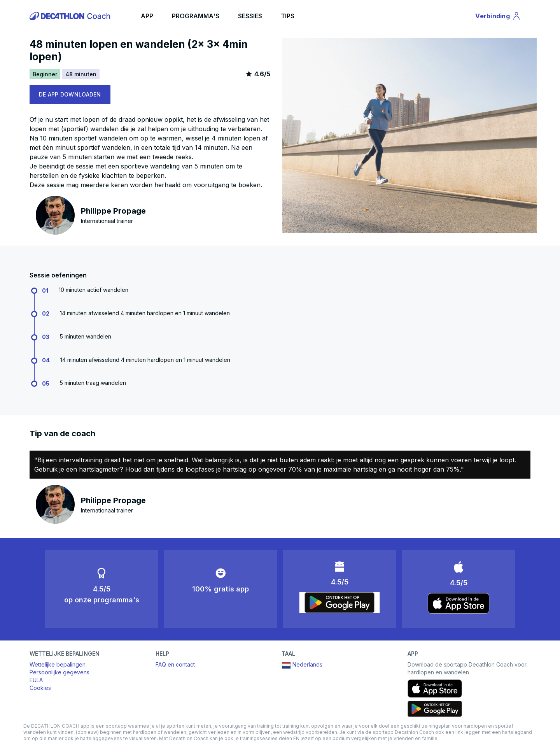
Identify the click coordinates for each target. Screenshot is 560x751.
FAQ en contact (175, 664)
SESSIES (250, 16)
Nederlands (302, 665)
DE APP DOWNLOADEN (70, 94)
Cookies (40, 688)
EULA (36, 680)
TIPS (288, 16)
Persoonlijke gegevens (59, 672)
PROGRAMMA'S (196, 16)
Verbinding (498, 17)
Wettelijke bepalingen (58, 664)
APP (147, 16)
